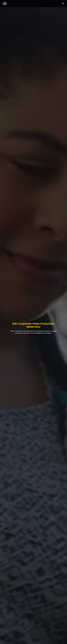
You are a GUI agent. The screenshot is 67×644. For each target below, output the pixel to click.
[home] (9, 3)
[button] (63, 3)
